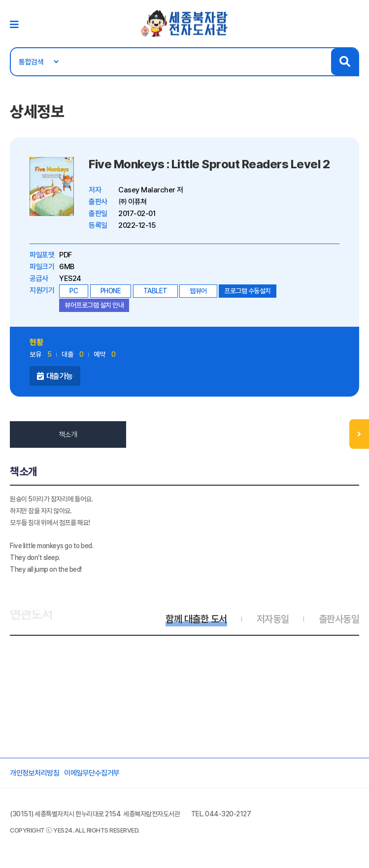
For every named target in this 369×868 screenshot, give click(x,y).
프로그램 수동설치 (248, 291)
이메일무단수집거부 (92, 773)
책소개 (68, 434)
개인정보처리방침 (34, 773)
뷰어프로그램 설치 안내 (94, 305)
